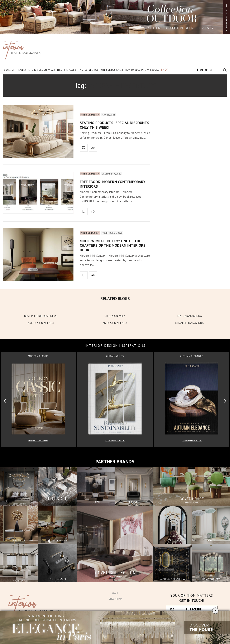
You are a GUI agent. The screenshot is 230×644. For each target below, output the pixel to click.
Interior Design (37, 70)
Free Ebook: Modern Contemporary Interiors (113, 184)
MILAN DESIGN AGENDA (190, 323)
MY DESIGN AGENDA (190, 316)
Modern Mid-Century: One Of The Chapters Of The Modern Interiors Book (113, 245)
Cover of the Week (15, 70)
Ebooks (155, 70)
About (115, 593)
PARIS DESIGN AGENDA (40, 323)
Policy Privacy (115, 599)
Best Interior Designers (109, 70)
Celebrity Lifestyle (81, 70)
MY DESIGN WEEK (115, 316)
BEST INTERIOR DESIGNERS (40, 316)
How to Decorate (135, 70)
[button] (225, 401)
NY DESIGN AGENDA (115, 323)
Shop (165, 70)
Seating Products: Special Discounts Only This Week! (114, 125)
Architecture (59, 70)
